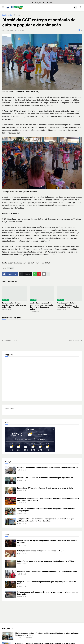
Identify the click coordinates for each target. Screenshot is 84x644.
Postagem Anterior (10, 340)
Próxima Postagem (73, 340)
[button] (3, 7)
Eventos (17, 15)
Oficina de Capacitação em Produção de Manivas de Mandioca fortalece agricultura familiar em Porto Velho (47, 634)
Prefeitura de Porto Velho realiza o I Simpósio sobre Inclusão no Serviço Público (68, 305)
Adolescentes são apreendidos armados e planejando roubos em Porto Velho (47, 571)
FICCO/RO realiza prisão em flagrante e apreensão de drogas (41, 551)
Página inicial (7, 15)
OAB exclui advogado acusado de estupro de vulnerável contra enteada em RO (48, 467)
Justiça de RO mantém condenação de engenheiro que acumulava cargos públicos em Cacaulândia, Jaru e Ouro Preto (46, 520)
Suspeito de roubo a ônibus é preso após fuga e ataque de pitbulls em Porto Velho (47, 583)
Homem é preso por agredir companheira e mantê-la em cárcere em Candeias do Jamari (47, 542)
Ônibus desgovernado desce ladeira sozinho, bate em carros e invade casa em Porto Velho (48, 593)
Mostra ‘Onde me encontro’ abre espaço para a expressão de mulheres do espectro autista (41, 306)
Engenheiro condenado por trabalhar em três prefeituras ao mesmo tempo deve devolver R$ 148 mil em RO (48, 499)
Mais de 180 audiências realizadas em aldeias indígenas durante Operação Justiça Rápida (46, 510)
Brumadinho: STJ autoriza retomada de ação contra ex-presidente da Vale (46, 488)
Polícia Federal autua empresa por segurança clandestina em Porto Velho (46, 561)
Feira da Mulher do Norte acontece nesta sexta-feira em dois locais (14, 305)
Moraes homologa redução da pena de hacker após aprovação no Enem (45, 478)
